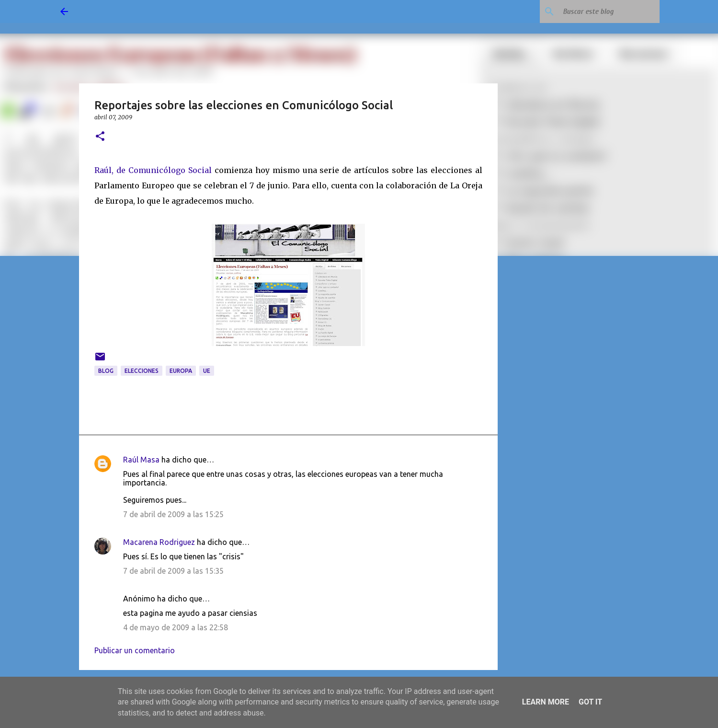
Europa (181, 371)
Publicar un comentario (135, 650)
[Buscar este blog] (609, 12)
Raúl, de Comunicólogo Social (153, 170)
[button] (100, 137)
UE (207, 371)
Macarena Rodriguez (159, 542)
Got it (590, 702)
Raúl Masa (141, 460)
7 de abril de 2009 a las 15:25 (173, 514)
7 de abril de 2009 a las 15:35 (173, 571)
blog (106, 371)
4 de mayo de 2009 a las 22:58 (176, 627)
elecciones (142, 371)
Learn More (546, 702)
